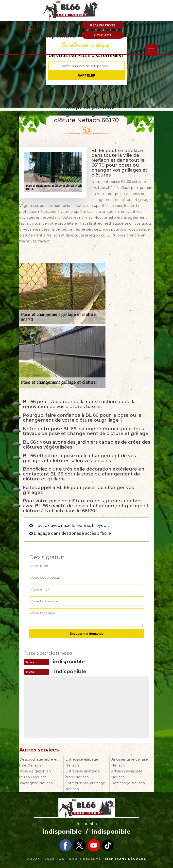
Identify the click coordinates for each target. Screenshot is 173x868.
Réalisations (103, 25)
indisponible (56, 26)
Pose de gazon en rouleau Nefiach (35, 774)
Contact (103, 35)
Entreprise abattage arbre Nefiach (83, 774)
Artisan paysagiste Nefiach (127, 774)
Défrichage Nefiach (128, 783)
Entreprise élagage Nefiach (82, 762)
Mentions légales (126, 859)
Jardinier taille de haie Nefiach (130, 762)
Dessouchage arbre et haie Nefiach (38, 762)
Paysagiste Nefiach (36, 783)
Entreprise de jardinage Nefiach (85, 786)
